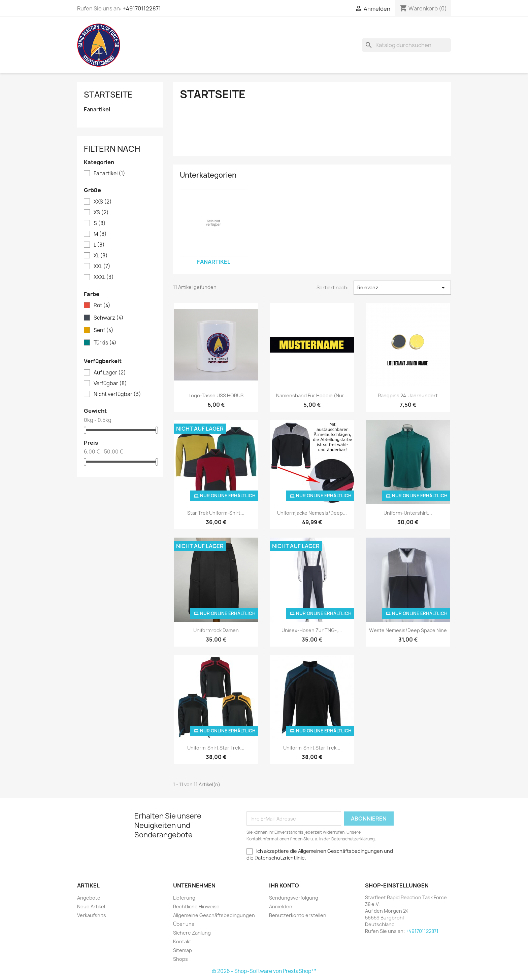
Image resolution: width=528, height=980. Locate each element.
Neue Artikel (91, 906)
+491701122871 (142, 8)
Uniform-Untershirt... (408, 513)
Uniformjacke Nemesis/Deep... (312, 513)
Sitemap (183, 950)
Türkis (105, 343)
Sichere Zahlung (192, 933)
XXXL (104, 277)
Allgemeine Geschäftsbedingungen (214, 915)
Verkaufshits (92, 915)
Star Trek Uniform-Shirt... (216, 513)
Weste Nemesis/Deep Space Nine (408, 630)
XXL (102, 266)
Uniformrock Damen (216, 630)
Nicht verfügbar (117, 394)
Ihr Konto (284, 885)
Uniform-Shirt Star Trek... (216, 748)
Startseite (108, 95)
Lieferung (184, 898)
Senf (104, 330)
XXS (103, 202)
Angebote (89, 898)
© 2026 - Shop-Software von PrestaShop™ (264, 971)
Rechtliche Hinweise (196, 906)
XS (101, 213)
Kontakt (182, 941)
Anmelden (281, 906)
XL (101, 256)
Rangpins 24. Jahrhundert (408, 395)
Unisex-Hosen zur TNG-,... (312, 630)
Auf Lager (110, 373)
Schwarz (109, 318)
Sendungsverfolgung (294, 898)
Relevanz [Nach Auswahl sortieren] (402, 288)
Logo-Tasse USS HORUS (216, 395)
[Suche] (406, 45)
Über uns (184, 924)
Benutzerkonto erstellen (298, 915)
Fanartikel (97, 110)
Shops (180, 959)
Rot (102, 305)
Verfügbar (110, 384)
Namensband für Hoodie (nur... (312, 395)
